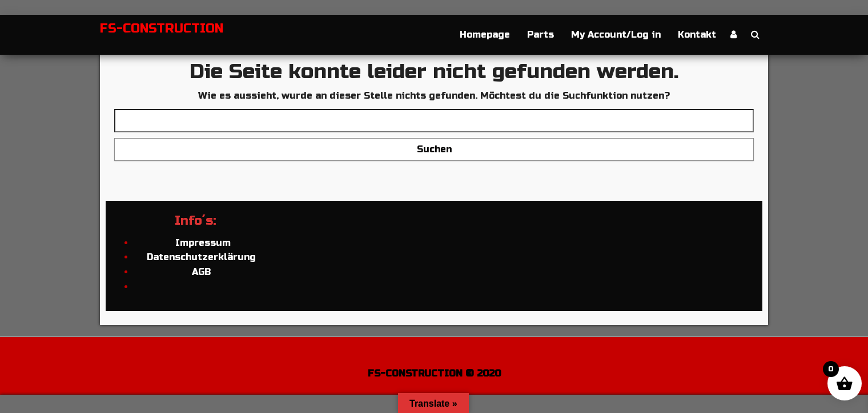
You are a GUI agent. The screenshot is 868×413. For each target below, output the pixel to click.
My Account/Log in (616, 35)
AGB (201, 272)
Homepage (485, 35)
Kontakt (697, 35)
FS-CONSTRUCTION (162, 29)
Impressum (202, 243)
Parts (541, 35)
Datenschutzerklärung (201, 257)
